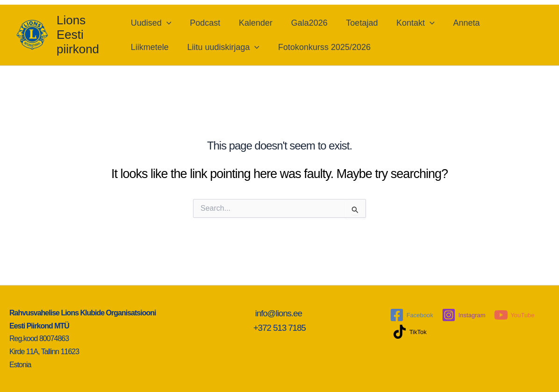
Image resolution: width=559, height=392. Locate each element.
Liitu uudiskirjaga (223, 47)
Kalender (253, 23)
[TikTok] (410, 332)
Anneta (457, 23)
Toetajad (357, 23)
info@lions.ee (280, 313)
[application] (168, 23)
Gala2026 (305, 23)
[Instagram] (464, 315)
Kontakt (408, 23)
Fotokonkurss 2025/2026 (322, 47)
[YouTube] (514, 315)
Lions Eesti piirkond (78, 35)
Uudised (153, 23)
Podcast (204, 23)
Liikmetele (151, 47)
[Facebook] (412, 315)
